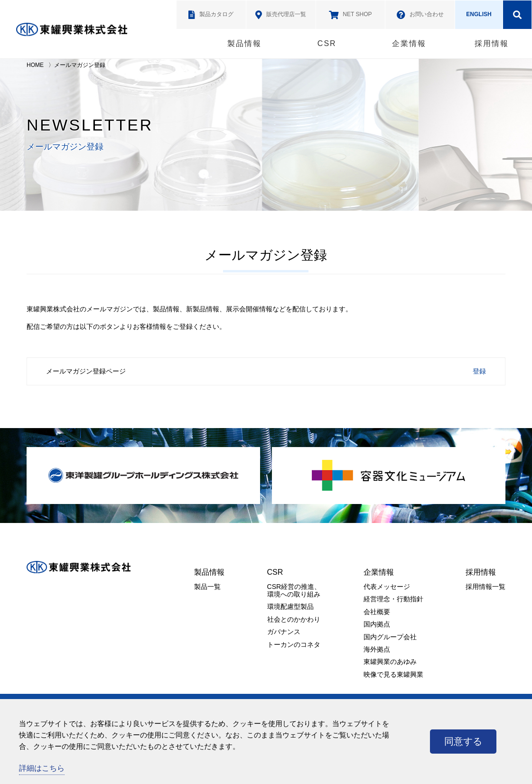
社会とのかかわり (294, 619)
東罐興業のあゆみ (390, 662)
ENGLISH (479, 14)
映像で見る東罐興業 (393, 674)
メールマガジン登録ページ (86, 371)
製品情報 (244, 43)
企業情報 (409, 43)
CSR (327, 43)
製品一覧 (207, 587)
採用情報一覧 (485, 587)
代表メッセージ (387, 587)
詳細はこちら (42, 768)
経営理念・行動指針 (393, 599)
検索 (517, 15)
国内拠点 (377, 624)
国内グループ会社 (390, 637)
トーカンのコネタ (294, 644)
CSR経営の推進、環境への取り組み (294, 590)
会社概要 (377, 612)
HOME (35, 65)
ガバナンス (284, 632)
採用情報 (492, 43)
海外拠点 (377, 649)
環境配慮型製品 (290, 607)
